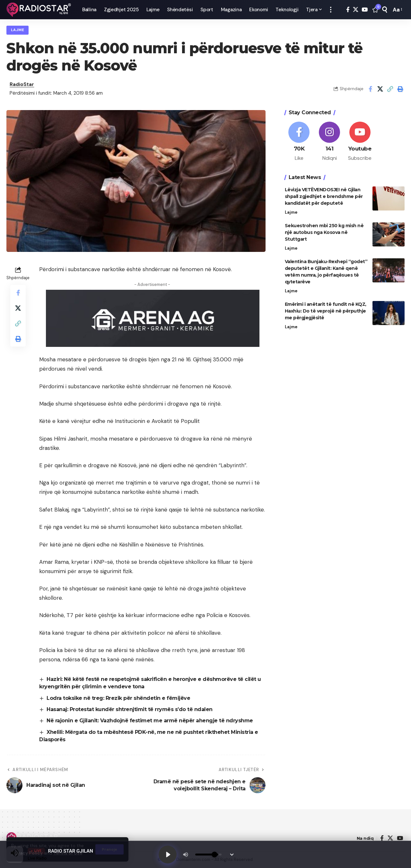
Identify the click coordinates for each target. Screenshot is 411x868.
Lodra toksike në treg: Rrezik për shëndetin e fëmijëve (118, 698)
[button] (331, 10)
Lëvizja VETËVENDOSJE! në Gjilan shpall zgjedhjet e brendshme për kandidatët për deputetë (324, 196)
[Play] (168, 855)
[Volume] (208, 855)
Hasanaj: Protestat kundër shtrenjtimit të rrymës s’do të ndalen (130, 709)
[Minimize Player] (232, 855)
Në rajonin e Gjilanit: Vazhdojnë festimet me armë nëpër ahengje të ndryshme (150, 721)
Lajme (18, 30)
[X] (356, 10)
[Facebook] (348, 10)
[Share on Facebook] (370, 89)
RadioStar (22, 84)
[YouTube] (365, 10)
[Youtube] (360, 142)
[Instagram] (329, 142)
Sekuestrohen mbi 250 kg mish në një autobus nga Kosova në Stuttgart (324, 232)
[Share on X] (380, 89)
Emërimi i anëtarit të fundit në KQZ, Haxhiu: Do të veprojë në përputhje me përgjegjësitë (326, 311)
